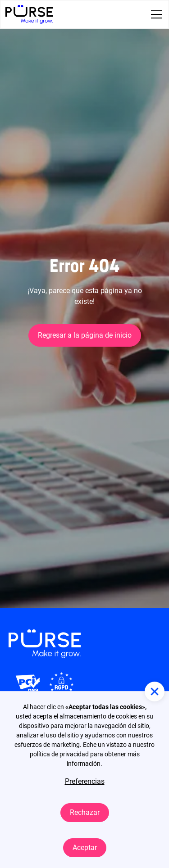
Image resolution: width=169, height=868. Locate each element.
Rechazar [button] (85, 812)
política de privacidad (59, 754)
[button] (155, 14)
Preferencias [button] (85, 781)
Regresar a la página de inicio (85, 335)
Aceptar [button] (85, 848)
